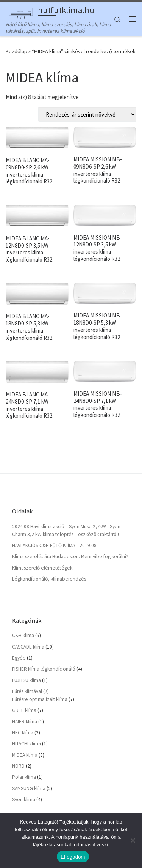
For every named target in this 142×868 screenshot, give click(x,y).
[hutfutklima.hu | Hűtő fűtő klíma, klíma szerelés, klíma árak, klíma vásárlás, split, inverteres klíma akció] (20, 11)
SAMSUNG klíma (29, 787)
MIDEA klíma (25, 753)
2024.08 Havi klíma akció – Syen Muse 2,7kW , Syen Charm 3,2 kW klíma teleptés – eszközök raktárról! (66, 529)
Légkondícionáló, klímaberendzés (49, 577)
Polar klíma (24, 776)
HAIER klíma (25, 720)
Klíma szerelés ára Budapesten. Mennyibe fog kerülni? (70, 555)
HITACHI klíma (27, 742)
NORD (18, 765)
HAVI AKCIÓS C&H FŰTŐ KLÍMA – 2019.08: (55, 544)
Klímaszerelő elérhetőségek (42, 566)
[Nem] (133, 840)
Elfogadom (73, 857)
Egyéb (19, 656)
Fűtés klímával (27, 690)
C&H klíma (23, 634)
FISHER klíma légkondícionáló (44, 667)
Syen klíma (24, 798)
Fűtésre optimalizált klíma (40, 697)
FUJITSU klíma (27, 678)
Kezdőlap (16, 50)
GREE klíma (24, 709)
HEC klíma (23, 731)
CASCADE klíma (28, 645)
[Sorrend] (87, 113)
